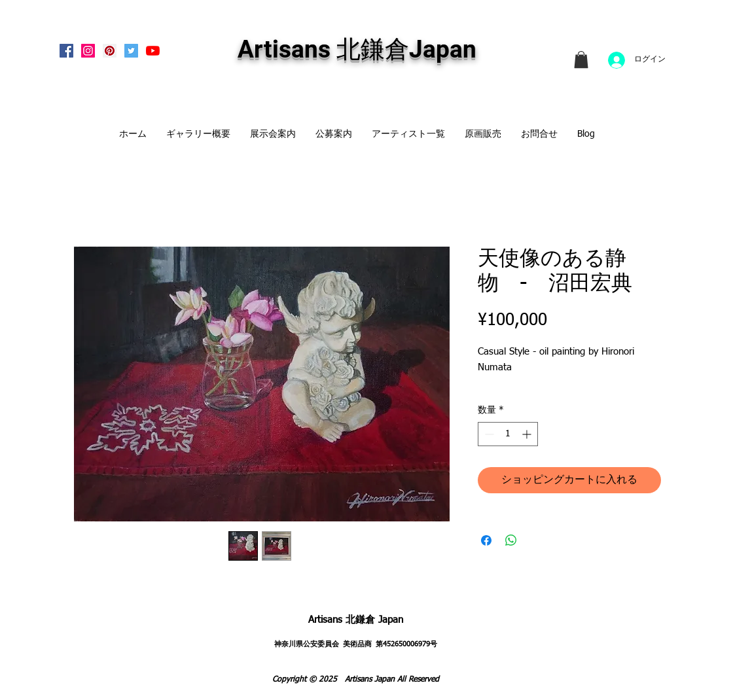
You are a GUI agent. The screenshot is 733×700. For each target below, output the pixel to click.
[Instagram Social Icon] (88, 51)
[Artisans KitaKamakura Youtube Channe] (153, 51)
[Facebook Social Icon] (66, 51)
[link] (581, 60)
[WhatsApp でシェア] (511, 540)
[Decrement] (488, 434)
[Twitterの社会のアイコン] (131, 51)
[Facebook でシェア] (486, 540)
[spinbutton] (508, 434)
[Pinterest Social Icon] (110, 51)
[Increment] (528, 434)
